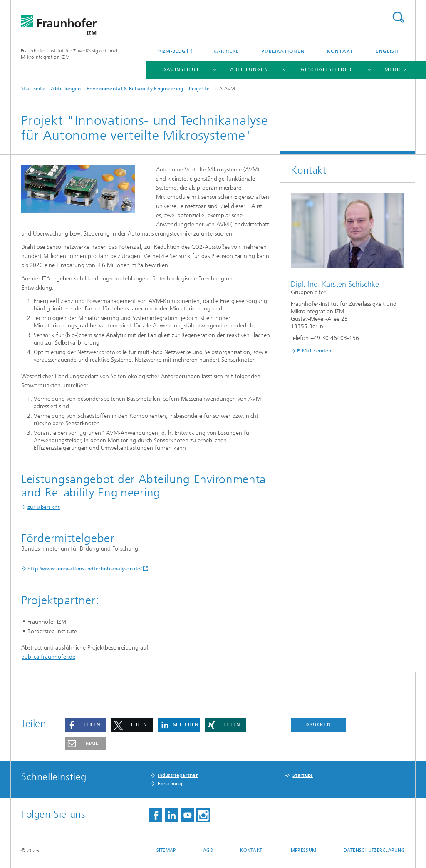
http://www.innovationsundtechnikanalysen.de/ (84, 569)
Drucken (318, 724)
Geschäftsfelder (326, 69)
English (387, 51)
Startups (303, 775)
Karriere (226, 51)
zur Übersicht (44, 507)
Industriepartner (178, 775)
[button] (86, 725)
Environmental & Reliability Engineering (135, 89)
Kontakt (340, 51)
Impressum (303, 850)
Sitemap (166, 850)
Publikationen (283, 51)
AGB (208, 850)
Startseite (33, 89)
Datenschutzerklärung (374, 850)
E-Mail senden (314, 351)
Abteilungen (249, 69)
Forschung (170, 784)
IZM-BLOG (173, 51)
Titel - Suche (398, 17)
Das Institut (181, 69)
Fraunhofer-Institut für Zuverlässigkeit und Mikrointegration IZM (69, 54)
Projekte (199, 89)
